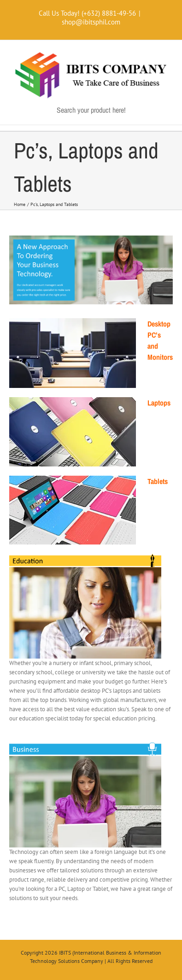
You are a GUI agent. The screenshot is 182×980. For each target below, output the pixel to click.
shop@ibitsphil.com (91, 22)
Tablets (158, 481)
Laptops (159, 403)
